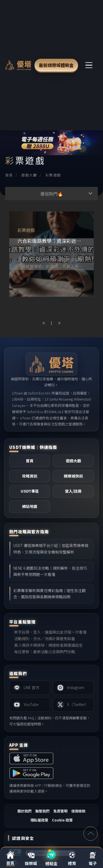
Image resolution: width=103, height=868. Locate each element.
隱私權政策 (39, 820)
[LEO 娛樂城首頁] (18, 65)
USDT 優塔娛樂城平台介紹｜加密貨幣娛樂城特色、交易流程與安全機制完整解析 (51, 548)
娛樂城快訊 (73, 476)
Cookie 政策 (62, 820)
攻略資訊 (30, 476)
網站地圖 (30, 506)
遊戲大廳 (29, 175)
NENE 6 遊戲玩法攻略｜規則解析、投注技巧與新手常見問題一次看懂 (50, 571)
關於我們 (24, 811)
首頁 (9, 175)
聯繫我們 (42, 811)
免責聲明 (60, 811)
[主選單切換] (89, 65)
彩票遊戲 (53, 175)
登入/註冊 (73, 491)
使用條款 (78, 811)
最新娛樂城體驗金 (56, 65)
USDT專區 (30, 491)
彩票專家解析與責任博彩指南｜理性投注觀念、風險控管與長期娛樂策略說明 (49, 594)
